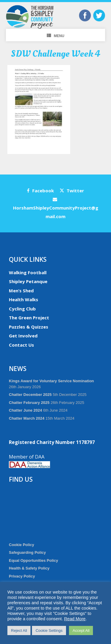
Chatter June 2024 (25, 410)
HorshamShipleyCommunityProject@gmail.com (56, 208)
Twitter (72, 191)
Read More (75, 619)
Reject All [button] (19, 630)
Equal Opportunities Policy (33, 560)
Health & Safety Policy (29, 568)
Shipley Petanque (28, 281)
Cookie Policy (21, 545)
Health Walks (24, 299)
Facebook (40, 191)
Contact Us (21, 345)
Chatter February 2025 (29, 403)
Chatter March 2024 (27, 418)
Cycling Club (22, 309)
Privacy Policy (22, 576)
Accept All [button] (81, 630)
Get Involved (23, 336)
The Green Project (29, 318)
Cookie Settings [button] (49, 630)
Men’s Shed (21, 291)
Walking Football (28, 272)
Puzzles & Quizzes (29, 327)
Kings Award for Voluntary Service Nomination (51, 381)
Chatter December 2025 (30, 395)
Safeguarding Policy (27, 552)
